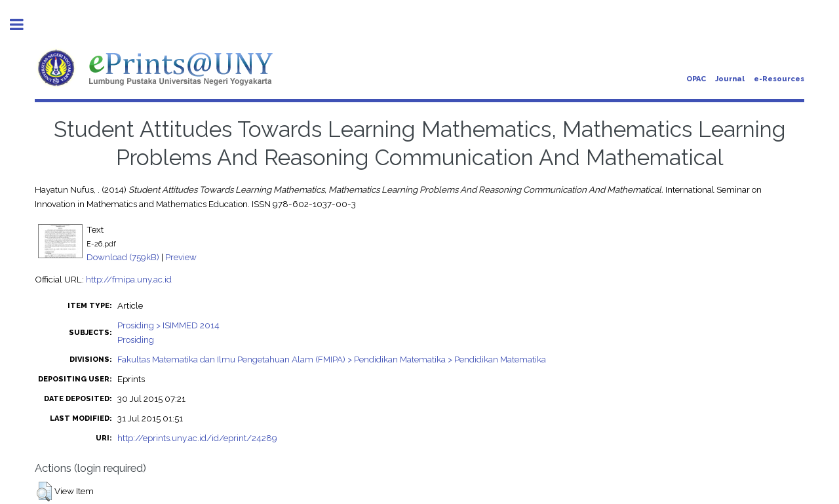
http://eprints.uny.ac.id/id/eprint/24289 (197, 438)
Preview (181, 257)
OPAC (696, 79)
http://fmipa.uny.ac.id (129, 279)
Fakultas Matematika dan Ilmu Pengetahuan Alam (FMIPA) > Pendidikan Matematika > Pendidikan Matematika (332, 359)
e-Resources (779, 79)
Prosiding (136, 339)
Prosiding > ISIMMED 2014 (168, 325)
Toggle (24, 25)
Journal (730, 79)
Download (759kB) (123, 257)
